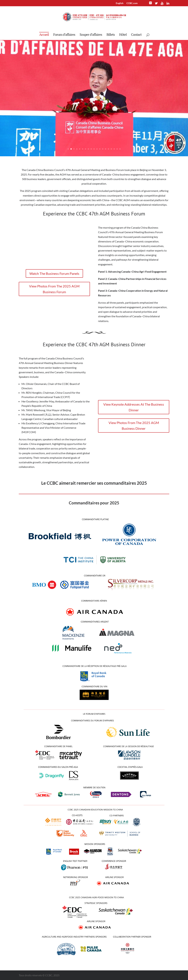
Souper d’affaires (91, 35)
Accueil (44, 34)
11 (97, 149)
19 (120, 149)
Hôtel (123, 35)
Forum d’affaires (64, 35)
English (120, 3)
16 (111, 149)
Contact (136, 35)
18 (117, 149)
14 (106, 149)
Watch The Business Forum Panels (54, 273)
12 (100, 149)
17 (114, 149)
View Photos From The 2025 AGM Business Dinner (134, 426)
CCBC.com (132, 3)
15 (108, 149)
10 (94, 149)
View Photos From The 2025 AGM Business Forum (54, 289)
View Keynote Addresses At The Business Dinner (134, 407)
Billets (111, 35)
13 (103, 149)
